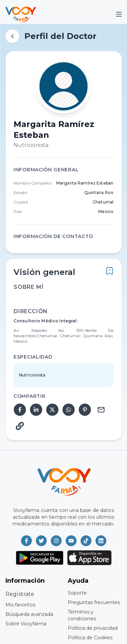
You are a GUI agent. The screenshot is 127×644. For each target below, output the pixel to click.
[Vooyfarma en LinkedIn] (101, 541)
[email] (101, 410)
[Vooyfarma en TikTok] (86, 541)
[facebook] (20, 410)
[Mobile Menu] (119, 14)
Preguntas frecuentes (94, 602)
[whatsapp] (68, 410)
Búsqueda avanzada (29, 614)
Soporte (77, 593)
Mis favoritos (20, 605)
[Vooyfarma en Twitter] (41, 541)
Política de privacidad (93, 628)
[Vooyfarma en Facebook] (26, 541)
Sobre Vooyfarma (26, 624)
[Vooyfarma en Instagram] (56, 541)
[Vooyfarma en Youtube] (71, 541)
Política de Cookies (90, 638)
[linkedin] (36, 410)
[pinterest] (85, 410)
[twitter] (52, 410)
